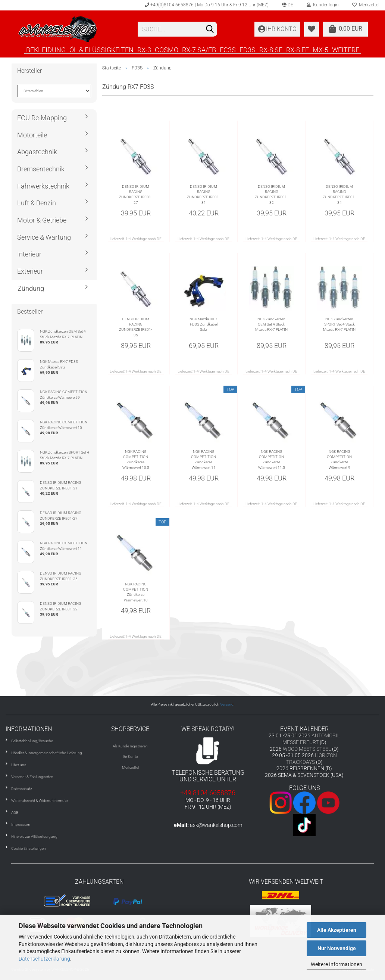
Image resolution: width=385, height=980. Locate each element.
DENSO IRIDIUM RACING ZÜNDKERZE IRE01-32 (271, 195)
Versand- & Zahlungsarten (32, 777)
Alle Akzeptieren (337, 930)
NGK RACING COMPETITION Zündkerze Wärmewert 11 (204, 460)
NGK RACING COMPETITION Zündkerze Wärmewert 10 (136, 592)
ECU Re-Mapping (42, 118)
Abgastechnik (37, 152)
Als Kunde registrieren (130, 746)
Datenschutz (22, 789)
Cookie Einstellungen (29, 848)
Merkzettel (130, 767)
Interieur (29, 254)
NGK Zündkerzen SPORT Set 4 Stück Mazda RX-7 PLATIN (339, 324)
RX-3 (144, 50)
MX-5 (320, 50)
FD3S (248, 50)
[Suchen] (210, 29)
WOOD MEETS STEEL (307, 749)
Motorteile (32, 135)
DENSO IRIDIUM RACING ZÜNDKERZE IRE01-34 (339, 195)
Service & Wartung (44, 237)
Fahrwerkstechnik (43, 186)
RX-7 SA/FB (199, 50)
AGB (15, 813)
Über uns (19, 765)
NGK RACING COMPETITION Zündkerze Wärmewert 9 (339, 460)
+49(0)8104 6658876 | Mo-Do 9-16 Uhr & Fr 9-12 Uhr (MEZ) (207, 5)
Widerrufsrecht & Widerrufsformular (40, 801)
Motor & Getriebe (42, 220)
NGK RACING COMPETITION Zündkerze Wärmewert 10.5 (136, 460)
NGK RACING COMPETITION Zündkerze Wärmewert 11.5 (272, 460)
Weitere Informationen (337, 964)
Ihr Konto (130, 757)
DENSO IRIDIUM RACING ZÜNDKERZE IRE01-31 (204, 195)
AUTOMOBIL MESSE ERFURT (311, 739)
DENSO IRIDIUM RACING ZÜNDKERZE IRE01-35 (136, 327)
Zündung (31, 288)
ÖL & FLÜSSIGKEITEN (101, 50)
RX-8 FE (298, 50)
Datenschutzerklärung (44, 959)
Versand (227, 704)
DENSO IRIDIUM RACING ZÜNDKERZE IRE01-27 (136, 195)
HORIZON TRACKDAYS (312, 759)
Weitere (346, 50)
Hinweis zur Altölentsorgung (34, 836)
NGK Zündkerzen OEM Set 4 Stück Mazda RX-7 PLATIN (271, 324)
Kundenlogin (323, 5)
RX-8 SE (271, 50)
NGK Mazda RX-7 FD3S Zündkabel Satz (204, 324)
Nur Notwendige (337, 948)
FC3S (228, 50)
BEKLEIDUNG (46, 50)
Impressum (21, 825)
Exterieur (30, 271)
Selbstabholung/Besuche (32, 741)
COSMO (167, 50)
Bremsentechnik (41, 169)
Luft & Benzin (37, 203)
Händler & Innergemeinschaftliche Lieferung (47, 753)
